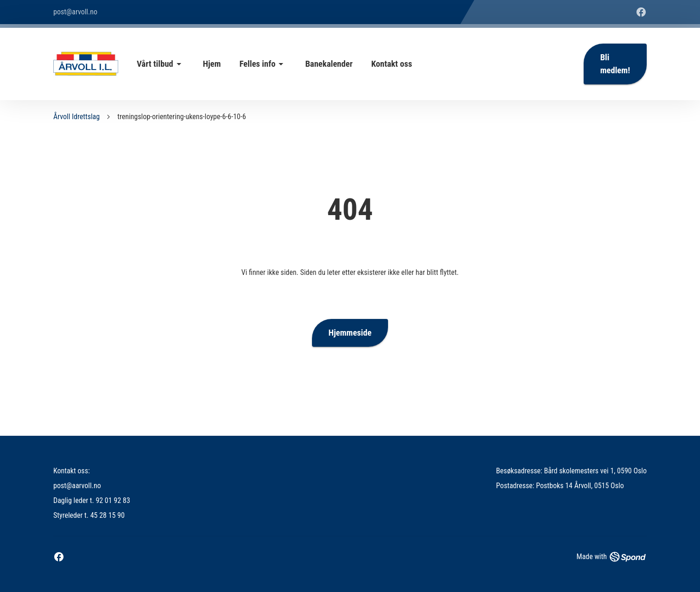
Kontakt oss (392, 64)
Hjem (212, 64)
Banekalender (329, 64)
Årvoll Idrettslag (76, 117)
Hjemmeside (350, 333)
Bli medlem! (615, 64)
